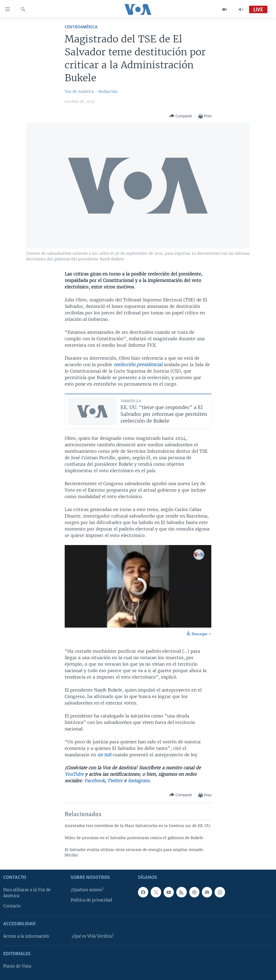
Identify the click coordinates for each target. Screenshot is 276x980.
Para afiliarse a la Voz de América (27, 893)
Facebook (94, 781)
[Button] (181, 116)
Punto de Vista (17, 966)
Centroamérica (81, 27)
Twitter (115, 781)
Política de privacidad (91, 900)
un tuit (105, 755)
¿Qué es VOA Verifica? (93, 936)
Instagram (139, 781)
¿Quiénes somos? (87, 890)
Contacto (12, 906)
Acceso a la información (26, 936)
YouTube (74, 774)
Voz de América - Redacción (91, 91)
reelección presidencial (139, 365)
